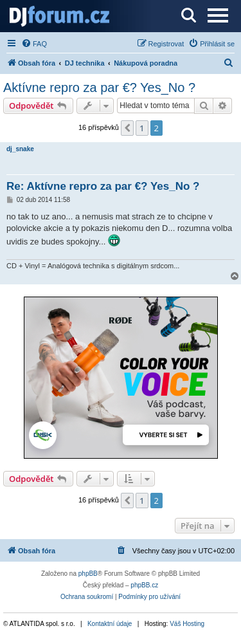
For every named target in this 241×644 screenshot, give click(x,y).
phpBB (88, 574)
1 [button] (142, 128)
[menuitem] (34, 44)
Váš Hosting (187, 624)
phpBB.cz (144, 585)
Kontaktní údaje (110, 624)
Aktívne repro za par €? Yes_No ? (99, 87)
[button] (127, 128)
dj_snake (20, 149)
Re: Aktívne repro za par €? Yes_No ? (103, 186)
